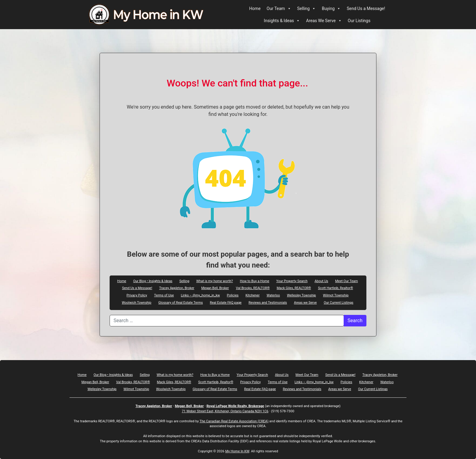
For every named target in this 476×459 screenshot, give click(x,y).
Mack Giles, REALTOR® (294, 288)
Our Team (279, 8)
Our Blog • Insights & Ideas (153, 281)
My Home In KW (237, 451)
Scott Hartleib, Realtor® (335, 288)
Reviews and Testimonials (268, 302)
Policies (233, 295)
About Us (321, 281)
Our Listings (359, 21)
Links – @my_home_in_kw (201, 295)
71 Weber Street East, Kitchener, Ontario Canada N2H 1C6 (225, 411)
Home (255, 8)
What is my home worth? (214, 281)
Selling (307, 8)
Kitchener (253, 295)
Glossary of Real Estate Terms (180, 302)
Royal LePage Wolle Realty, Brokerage (235, 406)
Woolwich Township (136, 302)
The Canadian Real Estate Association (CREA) (234, 421)
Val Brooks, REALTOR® (253, 288)
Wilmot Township (336, 295)
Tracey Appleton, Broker (177, 288)
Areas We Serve (324, 21)
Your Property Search (292, 281)
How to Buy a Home (255, 281)
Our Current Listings (338, 302)
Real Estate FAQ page (226, 302)
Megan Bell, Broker (215, 288)
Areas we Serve (305, 302)
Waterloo (273, 295)
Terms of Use (164, 295)
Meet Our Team (347, 281)
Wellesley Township (301, 295)
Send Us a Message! (366, 8)
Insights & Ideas (282, 21)
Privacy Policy (137, 295)
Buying (331, 8)
